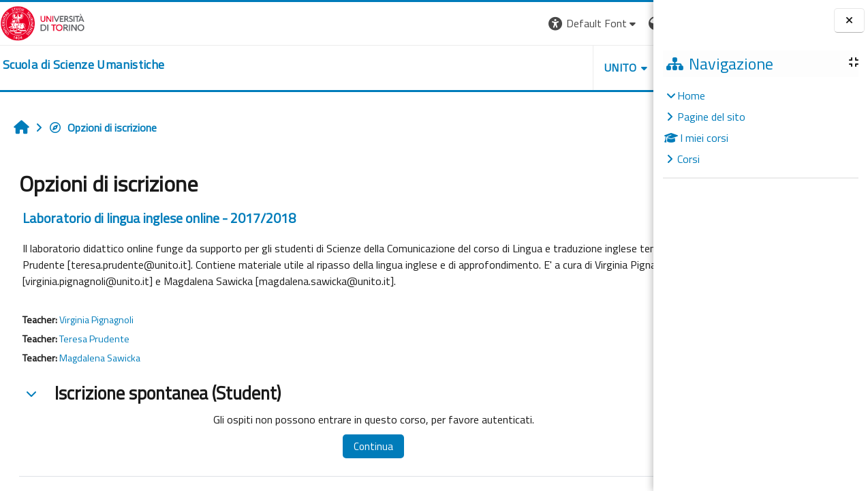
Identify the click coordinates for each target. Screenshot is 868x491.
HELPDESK (571, 68)
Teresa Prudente (94, 339)
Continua (342, 446)
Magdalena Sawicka (100, 358)
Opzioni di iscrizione (103, 128)
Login (630, 23)
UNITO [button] (494, 68)
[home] (83, 65)
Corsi (688, 159)
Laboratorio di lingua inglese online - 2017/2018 (159, 218)
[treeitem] (760, 127)
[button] (466, 24)
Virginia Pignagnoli (96, 320)
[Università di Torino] (43, 22)
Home (691, 95)
